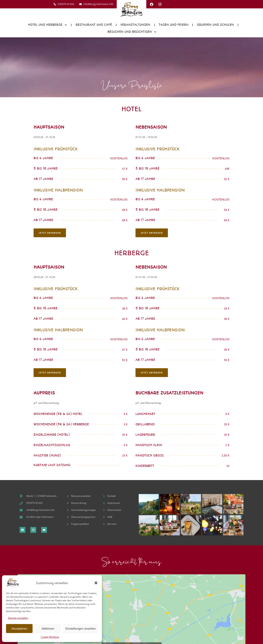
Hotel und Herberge (48, 25)
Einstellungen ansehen (81, 629)
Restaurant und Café (94, 25)
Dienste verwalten (18, 618)
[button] (96, 583)
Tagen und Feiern (174, 25)
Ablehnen (48, 629)
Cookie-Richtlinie (50, 637)
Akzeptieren (19, 629)
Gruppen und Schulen (215, 25)
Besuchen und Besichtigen (132, 32)
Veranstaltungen (135, 25)
